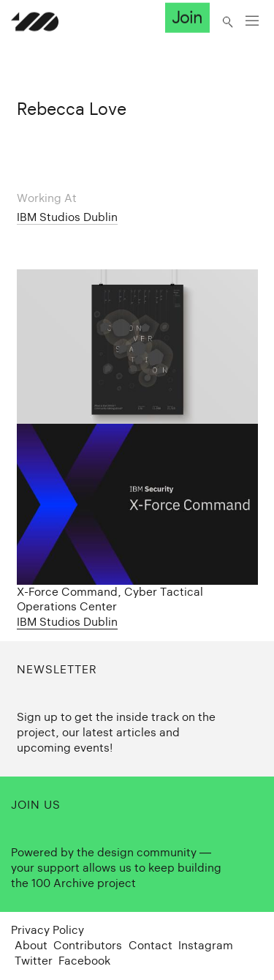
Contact (151, 945)
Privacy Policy (47, 930)
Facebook (84, 961)
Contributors (88, 945)
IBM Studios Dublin (67, 217)
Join (187, 18)
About (31, 945)
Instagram (206, 945)
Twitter (34, 961)
